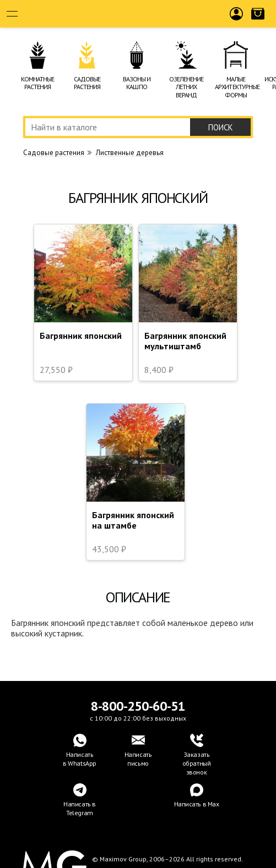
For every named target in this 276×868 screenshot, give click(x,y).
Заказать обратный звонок (197, 763)
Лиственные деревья (130, 153)
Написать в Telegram (80, 808)
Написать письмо (138, 759)
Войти (237, 23)
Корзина (258, 23)
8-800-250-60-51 (138, 706)
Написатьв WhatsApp (80, 759)
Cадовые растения (54, 153)
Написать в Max (197, 804)
